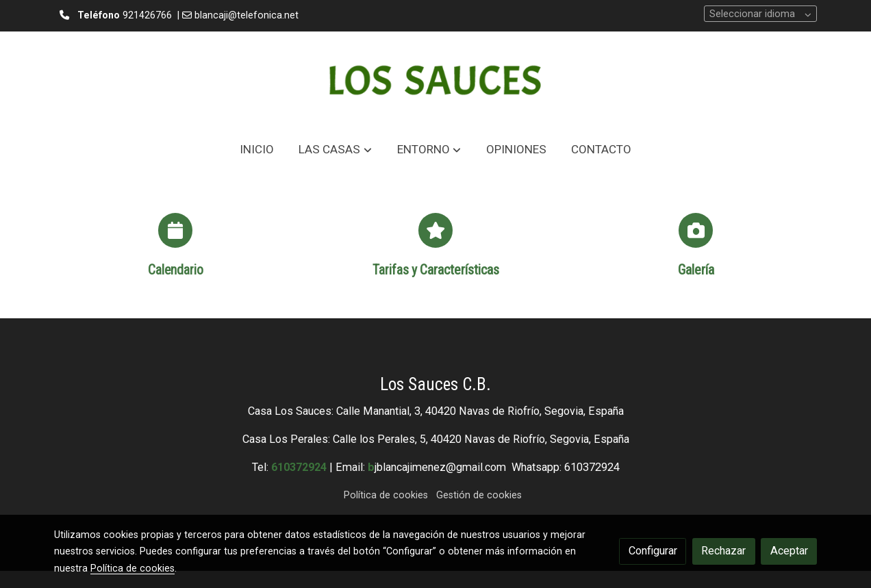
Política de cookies (386, 496)
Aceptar (789, 551)
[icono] (175, 230)
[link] (435, 80)
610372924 (299, 467)
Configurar (653, 551)
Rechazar (723, 551)
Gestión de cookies (479, 496)
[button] (336, 150)
